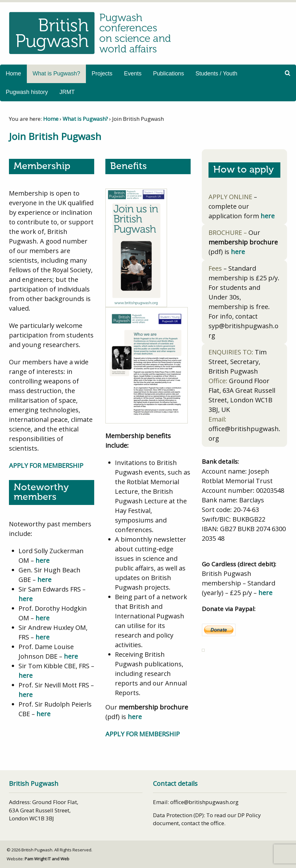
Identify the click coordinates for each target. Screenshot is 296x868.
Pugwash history (27, 92)
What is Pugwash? (56, 74)
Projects (102, 74)
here (42, 560)
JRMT (67, 92)
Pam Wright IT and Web (47, 859)
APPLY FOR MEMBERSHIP (46, 465)
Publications (168, 74)
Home (13, 74)
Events (133, 74)
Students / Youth (216, 74)
